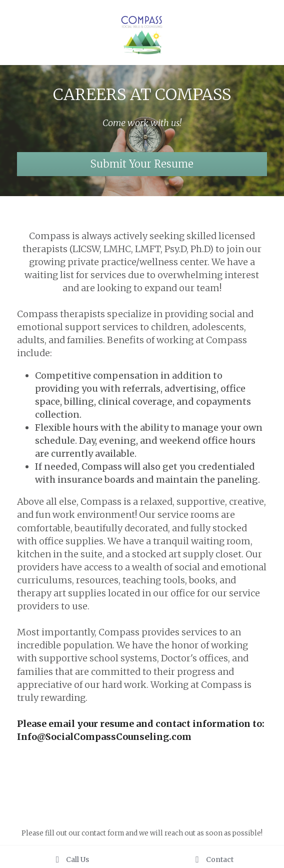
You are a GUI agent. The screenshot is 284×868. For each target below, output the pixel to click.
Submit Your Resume (142, 164)
